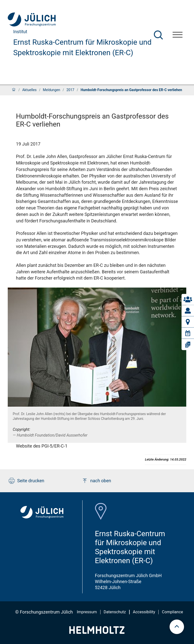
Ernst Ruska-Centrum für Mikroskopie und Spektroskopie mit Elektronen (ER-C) (82, 47)
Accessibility (144, 612)
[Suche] (158, 35)
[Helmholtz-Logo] (97, 632)
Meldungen (51, 90)
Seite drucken (27, 481)
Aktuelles (29, 90)
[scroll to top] (177, 627)
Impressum (87, 612)
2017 (70, 90)
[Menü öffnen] (178, 35)
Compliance (172, 612)
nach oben (96, 481)
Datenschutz (115, 612)
